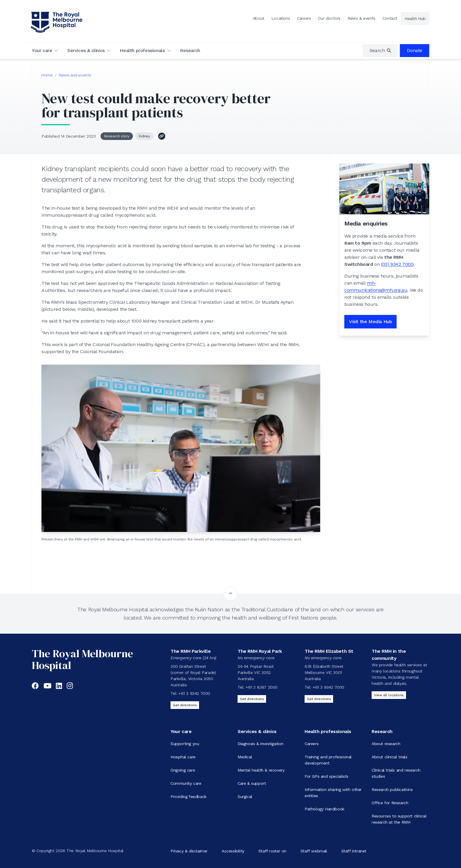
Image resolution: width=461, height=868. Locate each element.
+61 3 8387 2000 (262, 687)
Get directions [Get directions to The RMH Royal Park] (252, 699)
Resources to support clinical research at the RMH (399, 819)
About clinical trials (390, 757)
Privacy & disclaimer (189, 851)
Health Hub (415, 19)
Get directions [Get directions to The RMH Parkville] (185, 705)
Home (47, 75)
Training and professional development (328, 760)
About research (386, 744)
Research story (117, 136)
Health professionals (142, 50)
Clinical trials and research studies (396, 773)
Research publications (392, 789)
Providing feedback (188, 797)
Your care (42, 50)
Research (190, 50)
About (259, 18)
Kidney (144, 136)
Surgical (245, 797)
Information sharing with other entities (333, 793)
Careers (304, 18)
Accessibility (233, 851)
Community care (186, 783)
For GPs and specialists (326, 776)
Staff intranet (354, 851)
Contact (390, 18)
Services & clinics (86, 50)
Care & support (252, 783)
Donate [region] (415, 50)
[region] (380, 51)
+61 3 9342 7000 (194, 693)
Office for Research (390, 803)
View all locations (389, 695)
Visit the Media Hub (370, 322)
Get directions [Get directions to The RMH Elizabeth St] (319, 699)
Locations (281, 18)
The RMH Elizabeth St (329, 651)
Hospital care (183, 757)
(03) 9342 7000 (397, 264)
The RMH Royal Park (260, 651)
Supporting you (185, 744)
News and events (75, 75)
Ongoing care (183, 770)
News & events (361, 18)
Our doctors (329, 18)
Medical (245, 757)
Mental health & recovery (261, 770)
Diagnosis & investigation (260, 744)
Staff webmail (314, 851)
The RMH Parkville (191, 651)
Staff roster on (272, 851)
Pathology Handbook (324, 809)
